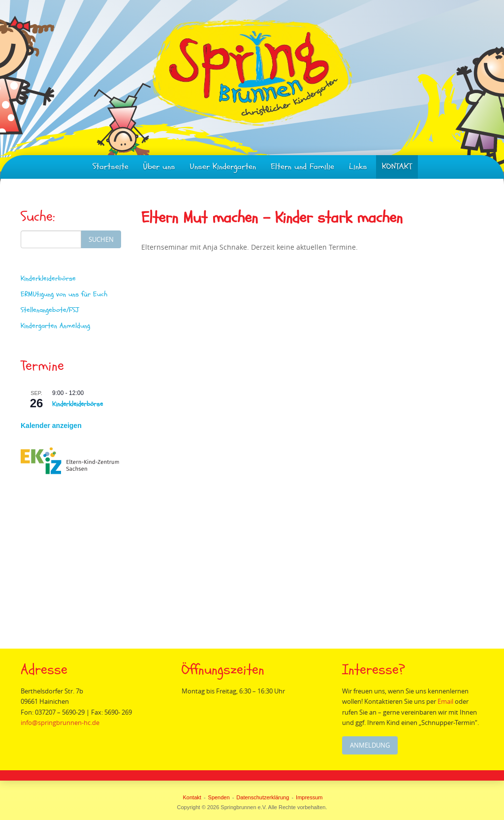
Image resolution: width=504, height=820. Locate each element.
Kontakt (192, 797)
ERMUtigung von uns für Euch (64, 294)
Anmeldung (370, 745)
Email (448, 701)
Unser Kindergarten (223, 167)
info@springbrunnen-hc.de (61, 722)
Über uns (159, 167)
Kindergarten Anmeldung (55, 326)
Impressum (309, 797)
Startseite (110, 167)
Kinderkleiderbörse (48, 279)
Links (358, 167)
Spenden (219, 797)
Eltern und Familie (302, 167)
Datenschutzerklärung (263, 797)
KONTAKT (397, 167)
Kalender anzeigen (51, 426)
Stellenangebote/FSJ (50, 310)
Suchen (101, 239)
